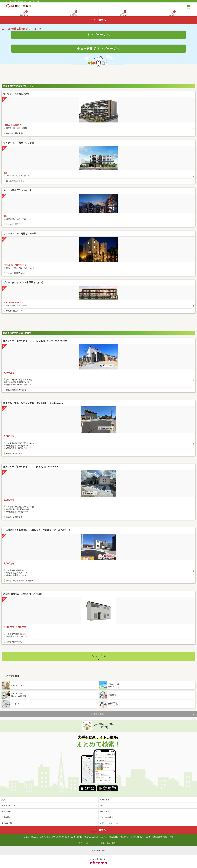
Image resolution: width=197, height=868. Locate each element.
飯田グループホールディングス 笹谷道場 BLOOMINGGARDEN (44, 341)
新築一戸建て (7, 811)
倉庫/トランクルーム (109, 823)
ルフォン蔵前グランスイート (18, 190)
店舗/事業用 (7, 823)
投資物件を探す (107, 817)
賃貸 (3, 800)
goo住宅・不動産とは (31, 837)
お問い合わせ (105, 843)
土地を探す (6, 817)
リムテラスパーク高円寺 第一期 (20, 234)
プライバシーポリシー (85, 843)
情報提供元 (103, 837)
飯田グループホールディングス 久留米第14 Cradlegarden (42, 403)
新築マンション (8, 806)
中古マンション (107, 806)
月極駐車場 (105, 800)
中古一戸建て (106, 811)
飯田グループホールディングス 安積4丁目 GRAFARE (46, 467)
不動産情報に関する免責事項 (118, 837)
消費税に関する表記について (162, 837)
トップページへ (98, 35)
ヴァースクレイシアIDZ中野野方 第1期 (23, 282)
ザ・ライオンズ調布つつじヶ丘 (19, 143)
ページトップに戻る (99, 714)
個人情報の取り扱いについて (140, 837)
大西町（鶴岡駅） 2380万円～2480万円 (23, 594)
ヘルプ (97, 843)
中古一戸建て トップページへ (99, 49)
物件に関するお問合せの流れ (87, 837)
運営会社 (115, 843)
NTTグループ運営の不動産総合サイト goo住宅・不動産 (23, 1)
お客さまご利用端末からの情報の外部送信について (58, 837)
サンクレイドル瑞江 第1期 (16, 94)
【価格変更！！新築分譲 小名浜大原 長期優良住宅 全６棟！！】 (37, 530)
